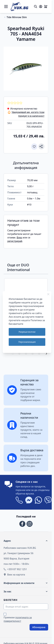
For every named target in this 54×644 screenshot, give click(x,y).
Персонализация (27, 342)
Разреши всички (27, 332)
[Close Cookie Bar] (48, 294)
